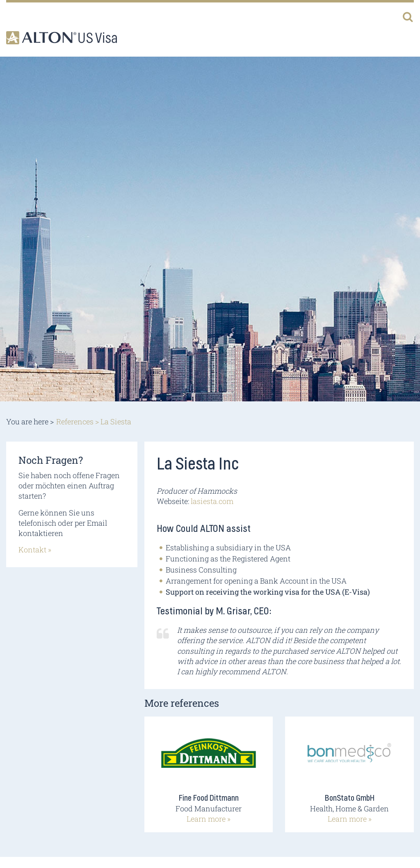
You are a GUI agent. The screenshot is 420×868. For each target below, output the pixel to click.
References (75, 421)
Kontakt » (35, 550)
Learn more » (209, 819)
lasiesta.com (212, 501)
